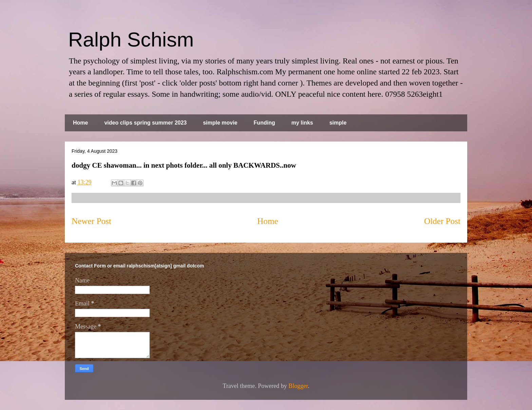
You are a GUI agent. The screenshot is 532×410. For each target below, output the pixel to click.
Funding (264, 123)
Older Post (442, 221)
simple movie (220, 123)
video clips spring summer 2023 (145, 123)
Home (80, 123)
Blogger (298, 386)
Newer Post (91, 221)
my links (302, 123)
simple (338, 123)
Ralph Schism (131, 40)
